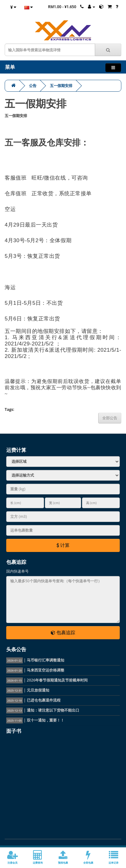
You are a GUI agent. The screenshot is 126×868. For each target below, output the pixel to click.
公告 (33, 86)
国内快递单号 (17, 571)
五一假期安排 (61, 86)
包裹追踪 (63, 632)
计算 (63, 545)
